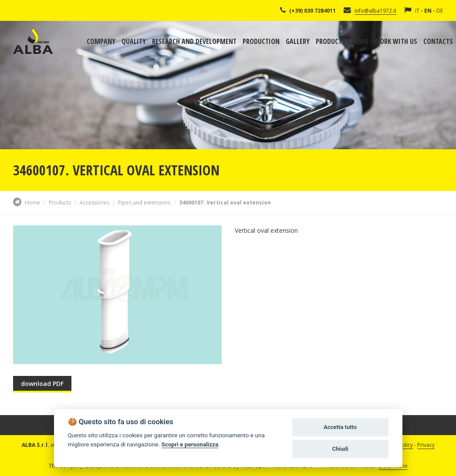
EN (428, 11)
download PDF (42, 384)
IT (417, 11)
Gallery (298, 41)
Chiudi (340, 449)
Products (331, 41)
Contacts (438, 41)
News (360, 41)
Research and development (194, 41)
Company (101, 41)
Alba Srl (33, 41)
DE (440, 11)
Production (261, 41)
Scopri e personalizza (190, 444)
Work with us (396, 41)
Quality (134, 41)
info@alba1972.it (375, 11)
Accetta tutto (340, 427)
